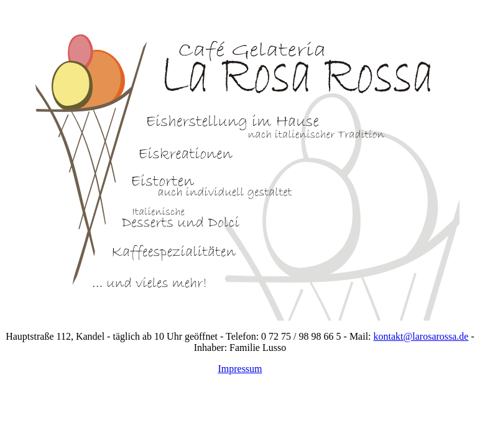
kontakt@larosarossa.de (421, 336)
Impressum (240, 369)
